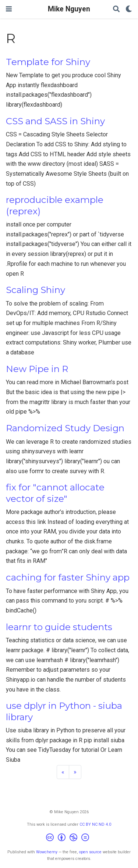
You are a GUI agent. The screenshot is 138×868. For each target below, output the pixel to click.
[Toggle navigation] (9, 9)
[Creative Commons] (69, 838)
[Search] (116, 9)
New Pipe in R (37, 369)
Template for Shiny (48, 62)
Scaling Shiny (36, 290)
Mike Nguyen (69, 9)
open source (90, 852)
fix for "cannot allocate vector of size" (55, 493)
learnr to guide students (59, 627)
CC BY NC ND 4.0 (95, 824)
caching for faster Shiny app (68, 577)
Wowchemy (47, 852)
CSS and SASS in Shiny (55, 121)
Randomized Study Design (65, 428)
